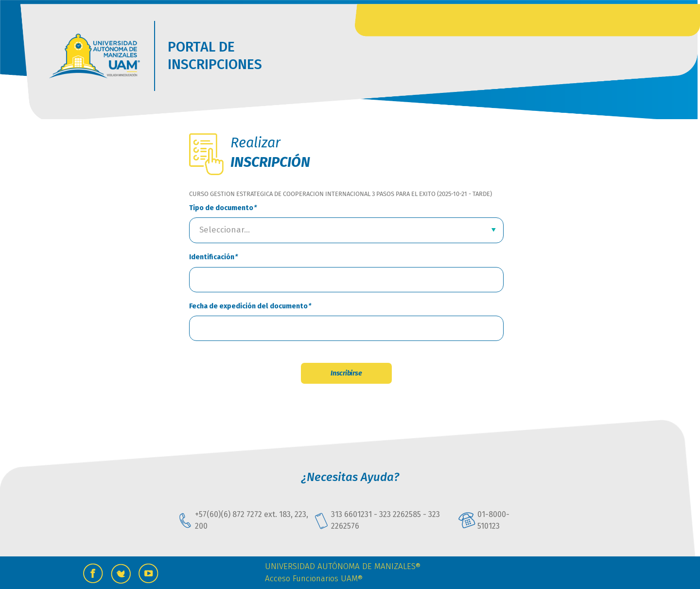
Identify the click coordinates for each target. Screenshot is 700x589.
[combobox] (346, 230)
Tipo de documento (221, 208)
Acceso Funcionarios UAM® (314, 579)
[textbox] (341, 230)
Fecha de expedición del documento (248, 306)
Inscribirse (346, 373)
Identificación (212, 257)
